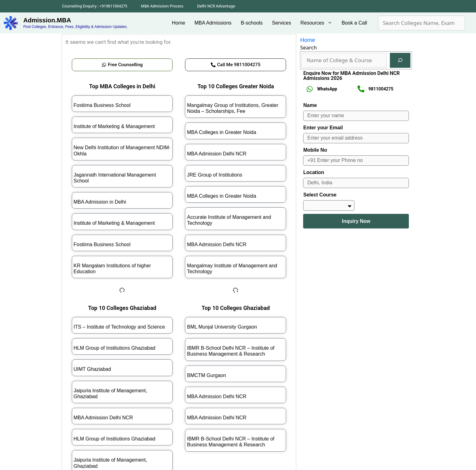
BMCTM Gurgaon (206, 375)
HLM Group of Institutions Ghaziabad (115, 348)
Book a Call (354, 23)
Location (314, 172)
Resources (319, 23)
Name (310, 105)
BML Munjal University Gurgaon (222, 327)
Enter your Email (323, 128)
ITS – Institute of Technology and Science (119, 327)
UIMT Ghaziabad (92, 369)
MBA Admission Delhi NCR (217, 154)
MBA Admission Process (162, 6)
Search (308, 47)
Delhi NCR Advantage (216, 6)
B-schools (252, 23)
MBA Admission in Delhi (100, 202)
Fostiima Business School (102, 105)
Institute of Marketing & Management (114, 126)
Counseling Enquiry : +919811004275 (95, 6)
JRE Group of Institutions (215, 175)
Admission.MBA (47, 20)
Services (282, 23)
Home (179, 23)
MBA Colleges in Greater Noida (221, 132)
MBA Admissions (213, 23)
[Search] (400, 60)
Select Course (320, 195)
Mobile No (315, 150)
